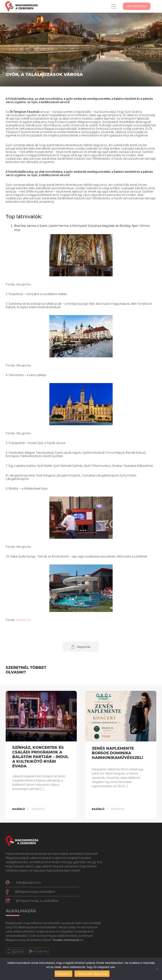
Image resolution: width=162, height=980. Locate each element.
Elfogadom (63, 974)
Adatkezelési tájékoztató (92, 974)
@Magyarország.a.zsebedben (35, 892)
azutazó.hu (23, 620)
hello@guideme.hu (28, 883)
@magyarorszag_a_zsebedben (37, 901)
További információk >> (67, 940)
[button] (81, 647)
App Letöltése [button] (137, 6)
